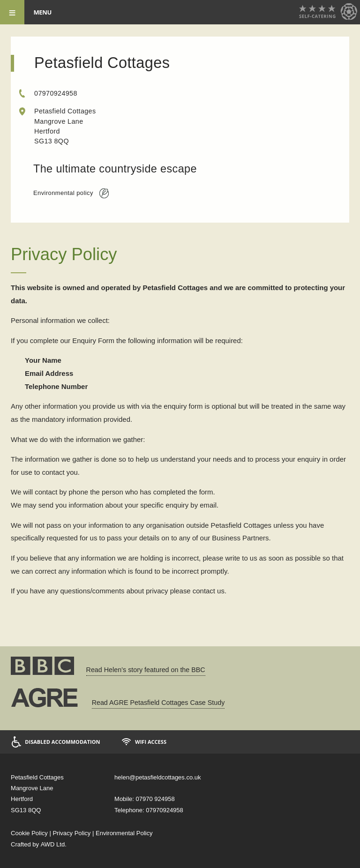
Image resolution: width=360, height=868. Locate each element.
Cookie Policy (29, 833)
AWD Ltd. (54, 844)
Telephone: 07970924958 (149, 810)
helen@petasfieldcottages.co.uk (157, 777)
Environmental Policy (124, 833)
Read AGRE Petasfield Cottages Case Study (158, 703)
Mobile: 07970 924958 (145, 799)
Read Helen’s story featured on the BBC (146, 670)
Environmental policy (71, 193)
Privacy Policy (71, 833)
